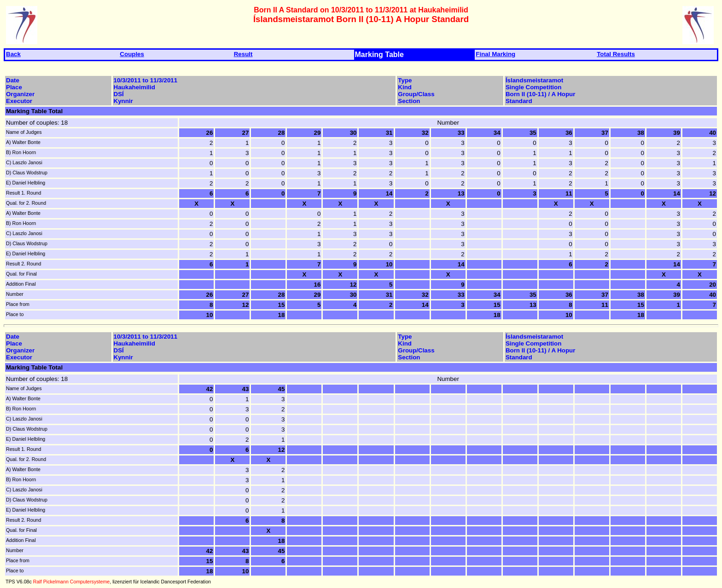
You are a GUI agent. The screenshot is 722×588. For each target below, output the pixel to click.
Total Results (616, 54)
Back (13, 54)
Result (243, 54)
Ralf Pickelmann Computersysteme (71, 582)
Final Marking (495, 54)
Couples (132, 54)
